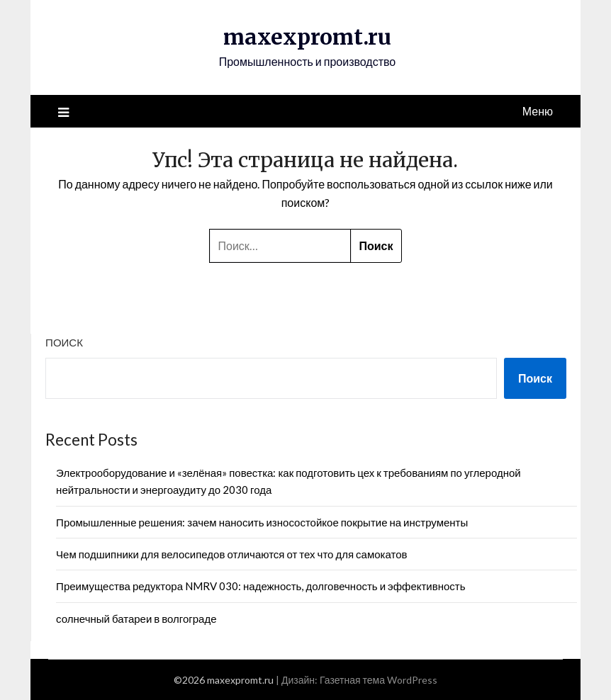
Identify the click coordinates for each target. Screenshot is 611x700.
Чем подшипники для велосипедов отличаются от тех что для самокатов (231, 554)
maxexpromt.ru (307, 37)
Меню (538, 111)
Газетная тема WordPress (379, 680)
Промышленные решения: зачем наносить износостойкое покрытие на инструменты (262, 522)
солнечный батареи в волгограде (136, 619)
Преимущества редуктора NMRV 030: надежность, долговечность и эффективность (260, 586)
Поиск (64, 342)
